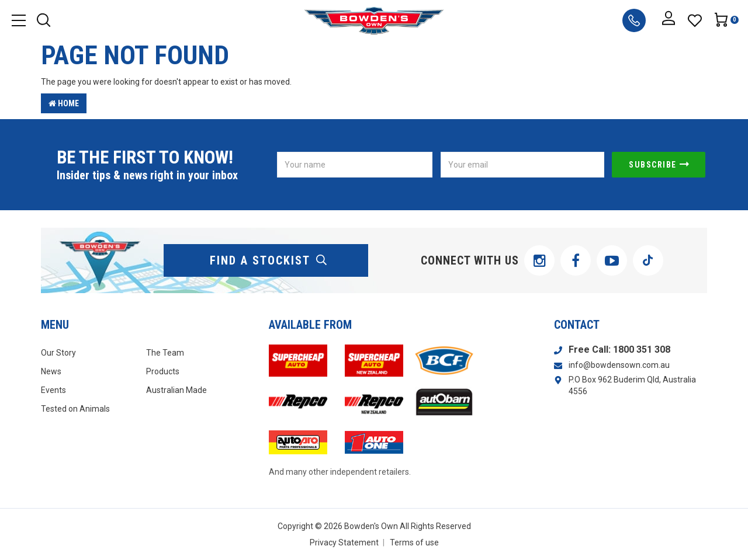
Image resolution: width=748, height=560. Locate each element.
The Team (165, 353)
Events (53, 390)
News (51, 371)
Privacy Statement (344, 542)
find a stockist (269, 260)
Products (163, 371)
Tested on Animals (75, 409)
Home (64, 103)
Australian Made (176, 390)
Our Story (58, 353)
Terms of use (414, 542)
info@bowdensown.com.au (619, 365)
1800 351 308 (642, 349)
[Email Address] (522, 165)
